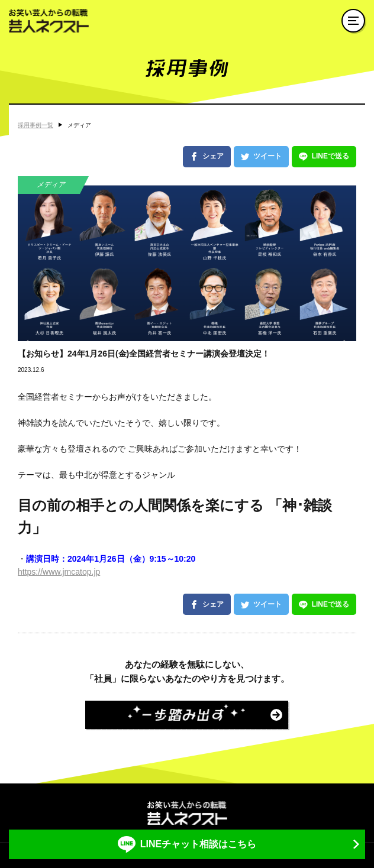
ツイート (267, 156)
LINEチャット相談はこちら (198, 844)
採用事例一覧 (36, 125)
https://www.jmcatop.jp (59, 572)
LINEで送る (331, 156)
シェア (213, 156)
